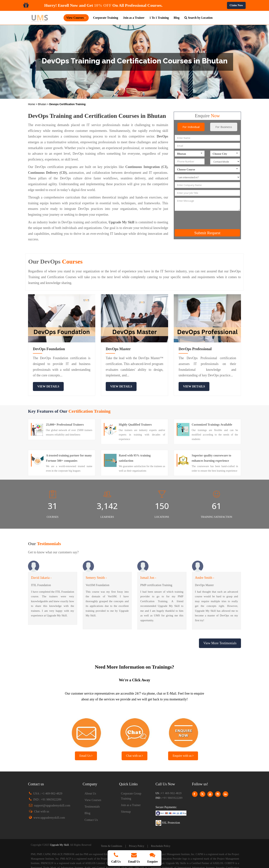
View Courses (93, 800)
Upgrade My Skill (59, 845)
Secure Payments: (166, 807)
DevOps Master (118, 349)
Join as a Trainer (134, 18)
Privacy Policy (137, 846)
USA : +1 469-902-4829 (48, 793)
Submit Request (207, 233)
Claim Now (236, 5)
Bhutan (42, 104)
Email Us (86, 756)
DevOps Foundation (49, 349)
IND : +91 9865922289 (47, 799)
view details (48, 386)
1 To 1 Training (159, 18)
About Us (90, 793)
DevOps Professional (195, 349)
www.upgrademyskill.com (49, 818)
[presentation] (207, 220)
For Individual (191, 127)
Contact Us (91, 820)
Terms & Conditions (112, 846)
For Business (224, 127)
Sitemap (126, 812)
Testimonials (92, 807)
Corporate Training (106, 18)
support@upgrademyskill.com (52, 805)
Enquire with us (183, 756)
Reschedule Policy (161, 846)
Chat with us (135, 756)
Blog (177, 18)
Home (32, 104)
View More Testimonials (220, 643)
